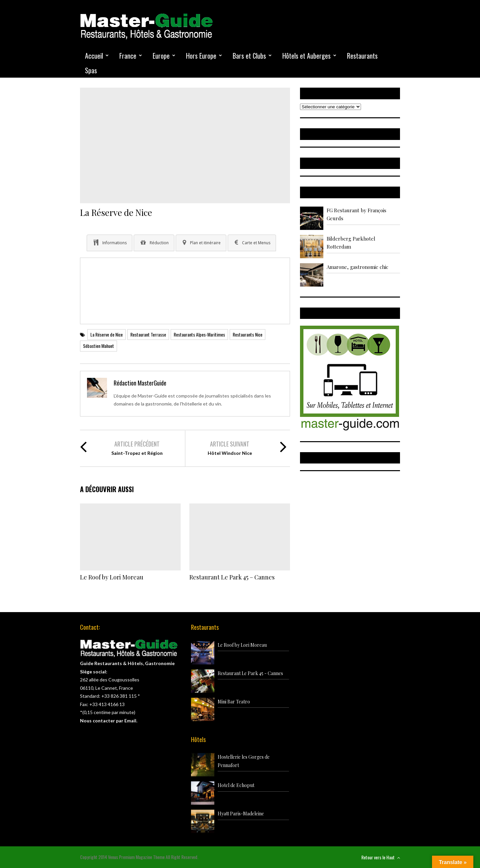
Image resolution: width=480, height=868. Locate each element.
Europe (161, 56)
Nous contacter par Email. (109, 721)
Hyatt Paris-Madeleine (241, 814)
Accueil (94, 56)
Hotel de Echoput (236, 785)
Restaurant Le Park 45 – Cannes (232, 577)
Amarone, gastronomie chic (357, 267)
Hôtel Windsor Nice (230, 453)
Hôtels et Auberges (306, 56)
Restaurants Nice (247, 334)
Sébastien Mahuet (98, 346)
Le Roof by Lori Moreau (112, 577)
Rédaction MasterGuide (140, 383)
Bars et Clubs (249, 56)
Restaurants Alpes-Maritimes (199, 334)
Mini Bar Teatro (234, 702)
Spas (91, 70)
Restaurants (362, 56)
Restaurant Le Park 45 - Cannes (250, 673)
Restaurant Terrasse (148, 334)
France (128, 56)
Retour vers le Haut (381, 857)
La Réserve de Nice (106, 334)
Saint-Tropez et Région (137, 453)
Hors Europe (201, 56)
